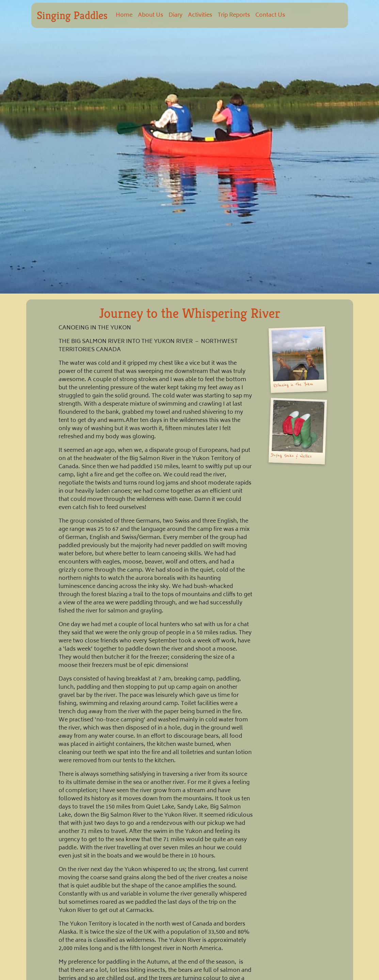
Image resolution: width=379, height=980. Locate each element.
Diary (176, 15)
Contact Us (270, 15)
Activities (200, 15)
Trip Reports (234, 15)
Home (124, 15)
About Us (151, 15)
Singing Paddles (72, 15)
